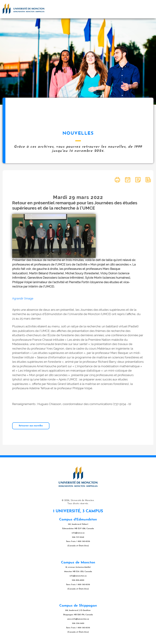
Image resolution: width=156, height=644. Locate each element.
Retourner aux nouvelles (31, 426)
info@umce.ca (78, 533)
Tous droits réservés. (78, 504)
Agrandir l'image (23, 299)
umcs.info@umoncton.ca (78, 619)
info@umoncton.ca (78, 576)
